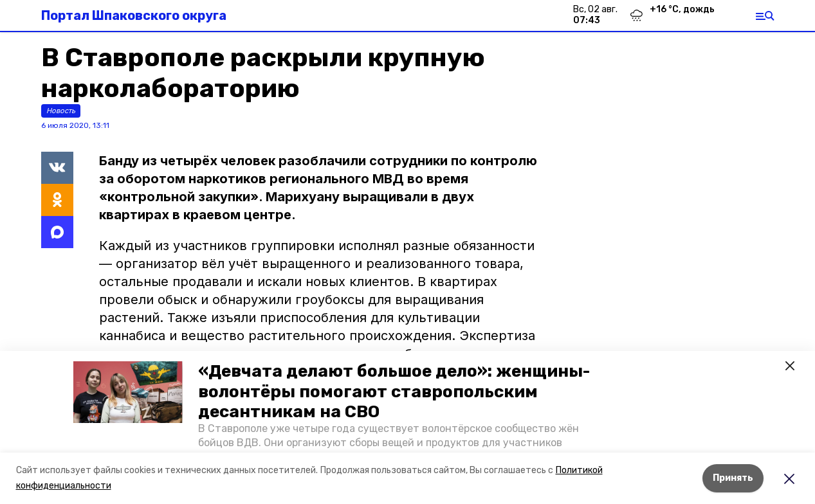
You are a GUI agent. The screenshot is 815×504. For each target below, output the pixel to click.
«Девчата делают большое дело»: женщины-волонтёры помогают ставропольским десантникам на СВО (394, 391)
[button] (128, 392)
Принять (733, 478)
